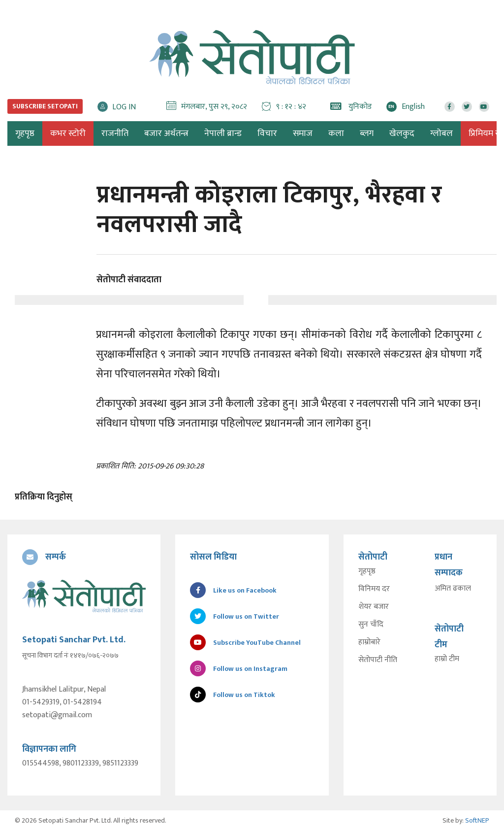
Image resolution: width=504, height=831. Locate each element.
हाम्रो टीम (447, 659)
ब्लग (367, 133)
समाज (303, 133)
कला (336, 133)
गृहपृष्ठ (367, 571)
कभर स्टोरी (68, 133)
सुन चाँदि (371, 625)
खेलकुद (402, 133)
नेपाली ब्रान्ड (223, 133)
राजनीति (115, 133)
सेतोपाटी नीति (378, 660)
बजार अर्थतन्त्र (166, 133)
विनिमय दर (374, 589)
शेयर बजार (374, 607)
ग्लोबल (441, 133)
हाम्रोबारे (369, 642)
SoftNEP (477, 820)
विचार (267, 133)
